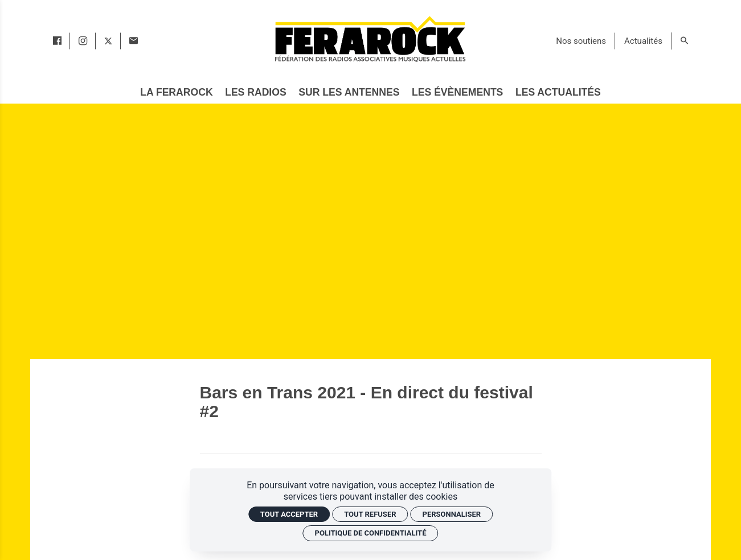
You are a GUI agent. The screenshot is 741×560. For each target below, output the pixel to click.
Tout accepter (289, 514)
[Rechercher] (684, 41)
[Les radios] (256, 93)
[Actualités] (643, 41)
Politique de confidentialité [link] (371, 533)
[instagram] (83, 41)
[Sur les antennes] (349, 93)
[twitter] (108, 41)
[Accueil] (370, 39)
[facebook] (57, 41)
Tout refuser (370, 514)
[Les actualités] (558, 93)
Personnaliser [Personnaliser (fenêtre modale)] (452, 514)
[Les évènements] (458, 93)
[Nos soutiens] (581, 41)
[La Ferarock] (177, 93)
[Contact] (134, 41)
